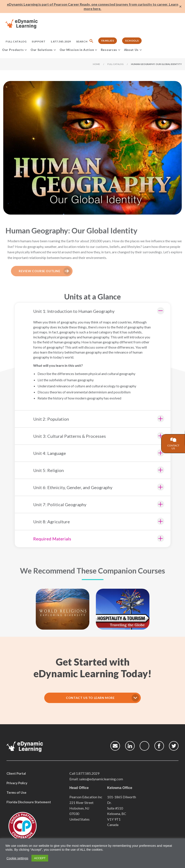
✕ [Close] (180, 7)
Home (96, 64)
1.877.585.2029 (61, 41)
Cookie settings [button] (17, 858)
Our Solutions (42, 50)
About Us (131, 50)
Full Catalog (16, 41)
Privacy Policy (17, 781)
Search (82, 41)
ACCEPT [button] (40, 858)
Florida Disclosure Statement (29, 800)
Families (108, 41)
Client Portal (16, 772)
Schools (132, 41)
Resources (109, 50)
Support (38, 41)
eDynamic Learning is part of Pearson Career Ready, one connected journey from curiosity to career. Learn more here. (93, 6)
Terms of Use (16, 791)
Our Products (13, 50)
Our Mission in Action (77, 50)
